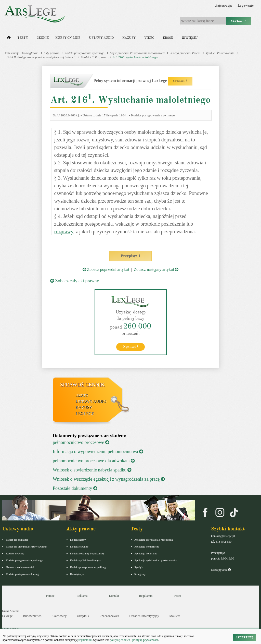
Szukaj (238, 21)
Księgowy (140, 574)
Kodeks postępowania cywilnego (84, 53)
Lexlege (7, 616)
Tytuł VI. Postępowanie (220, 53)
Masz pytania (221, 570)
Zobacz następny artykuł (156, 269)
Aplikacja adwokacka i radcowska (154, 540)
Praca (178, 596)
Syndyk (139, 567)
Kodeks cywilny (15, 553)
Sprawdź (131, 347)
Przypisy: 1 (131, 256)
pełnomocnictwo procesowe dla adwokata (94, 461)
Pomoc (50, 596)
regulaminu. (86, 640)
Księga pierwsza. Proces (185, 53)
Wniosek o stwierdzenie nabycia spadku (92, 470)
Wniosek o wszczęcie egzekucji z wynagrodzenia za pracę (109, 479)
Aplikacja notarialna (146, 553)
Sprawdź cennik (82, 385)
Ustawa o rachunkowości (20, 567)
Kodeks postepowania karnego (23, 574)
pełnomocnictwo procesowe (81, 442)
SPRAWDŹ (180, 81)
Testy (23, 38)
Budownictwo (32, 616)
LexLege (85, 414)
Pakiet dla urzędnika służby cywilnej (27, 546)
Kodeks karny (78, 540)
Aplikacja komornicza (147, 546)
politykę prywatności (145, 640)
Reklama (82, 596)
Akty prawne (51, 53)
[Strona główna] (9, 39)
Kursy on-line (68, 38)
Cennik (43, 38)
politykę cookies (120, 640)
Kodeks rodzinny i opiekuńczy (87, 553)
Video (149, 38)
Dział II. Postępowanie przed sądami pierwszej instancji (41, 57)
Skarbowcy (59, 616)
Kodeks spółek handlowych (86, 560)
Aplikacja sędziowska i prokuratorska (155, 560)
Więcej (190, 38)
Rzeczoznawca (109, 616)
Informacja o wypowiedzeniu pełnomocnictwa (98, 452)
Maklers (175, 616)
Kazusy (129, 38)
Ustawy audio (101, 38)
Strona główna (30, 53)
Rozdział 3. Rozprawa (94, 57)
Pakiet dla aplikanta (17, 540)
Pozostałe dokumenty (75, 488)
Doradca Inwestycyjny (144, 616)
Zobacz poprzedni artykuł (106, 269)
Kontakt (114, 596)
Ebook (168, 38)
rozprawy (64, 232)
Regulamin (146, 596)
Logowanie (246, 6)
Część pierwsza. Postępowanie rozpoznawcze (138, 53)
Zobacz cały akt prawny (75, 281)
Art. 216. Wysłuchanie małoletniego (135, 57)
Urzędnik (83, 616)
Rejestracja (224, 6)
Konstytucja (77, 574)
